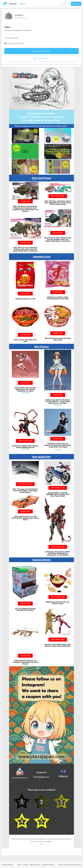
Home (19, 865)
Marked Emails (35, 865)
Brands (22, 4)
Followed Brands (48, 865)
